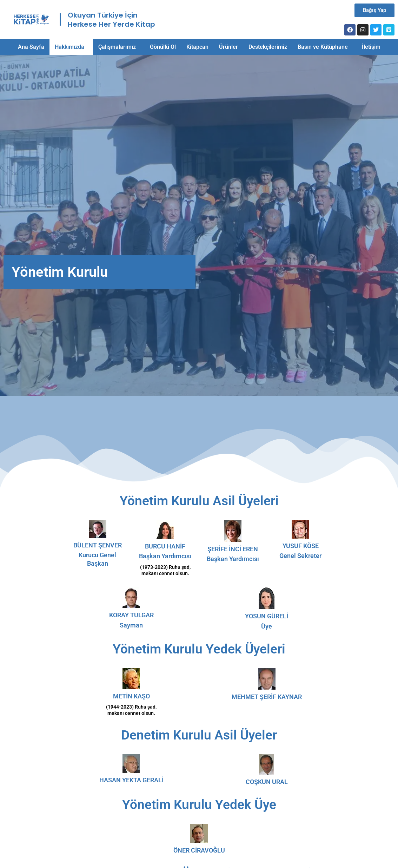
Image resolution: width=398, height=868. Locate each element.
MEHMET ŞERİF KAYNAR (267, 697)
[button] (71, 47)
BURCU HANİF (165, 546)
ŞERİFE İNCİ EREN (233, 549)
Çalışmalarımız (117, 47)
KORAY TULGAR (131, 615)
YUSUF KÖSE (301, 546)
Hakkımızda (69, 47)
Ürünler (228, 47)
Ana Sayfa (31, 47)
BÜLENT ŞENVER (98, 545)
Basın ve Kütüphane (323, 47)
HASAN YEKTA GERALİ (131, 780)
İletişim (371, 47)
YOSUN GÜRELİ (267, 616)
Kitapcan (197, 47)
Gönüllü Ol (163, 47)
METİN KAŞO (131, 696)
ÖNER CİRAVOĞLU (199, 850)
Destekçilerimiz (268, 47)
